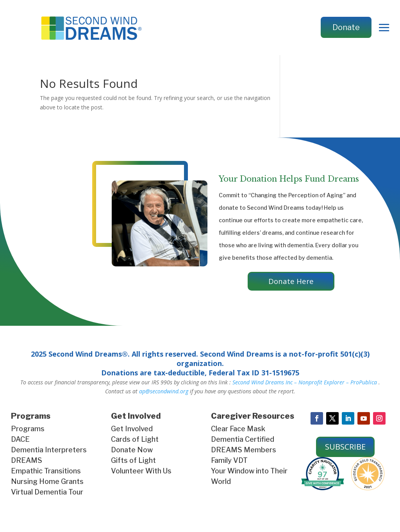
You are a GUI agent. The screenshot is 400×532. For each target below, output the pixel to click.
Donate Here (291, 282)
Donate (346, 27)
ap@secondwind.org (164, 393)
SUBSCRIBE (345, 448)
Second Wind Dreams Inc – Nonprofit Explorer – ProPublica (305, 383)
